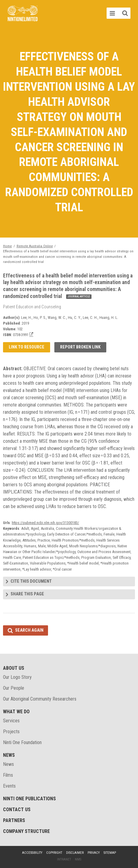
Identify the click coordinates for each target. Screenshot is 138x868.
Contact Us (17, 810)
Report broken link (80, 347)
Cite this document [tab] (31, 581)
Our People (14, 688)
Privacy (94, 853)
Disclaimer (75, 853)
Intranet (64, 859)
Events (9, 786)
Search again (29, 630)
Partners (14, 820)
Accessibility (32, 853)
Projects (11, 732)
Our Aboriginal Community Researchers (40, 699)
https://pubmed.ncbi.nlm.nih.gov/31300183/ (45, 523)
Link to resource (27, 347)
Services (11, 721)
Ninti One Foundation (22, 742)
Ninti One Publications (29, 799)
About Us (14, 668)
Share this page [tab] (27, 594)
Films (8, 775)
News (9, 755)
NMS (78, 859)
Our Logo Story (17, 677)
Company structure (26, 831)
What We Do (16, 712)
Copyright (54, 853)
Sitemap (110, 853)
